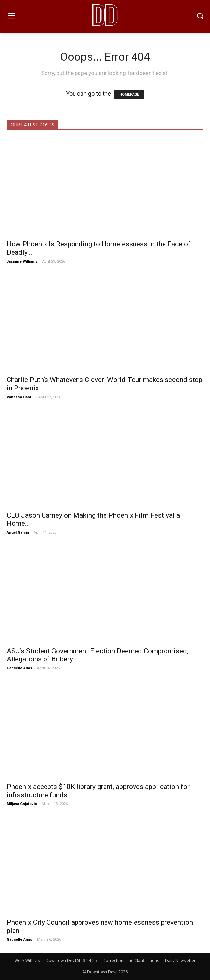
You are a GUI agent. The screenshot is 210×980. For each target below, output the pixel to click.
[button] (200, 17)
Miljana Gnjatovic (22, 804)
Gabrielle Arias (19, 668)
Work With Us (27, 960)
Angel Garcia (18, 532)
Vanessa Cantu (20, 397)
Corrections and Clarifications (131, 960)
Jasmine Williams (22, 261)
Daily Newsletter (180, 960)
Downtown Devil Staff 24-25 (71, 960)
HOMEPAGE (129, 94)
